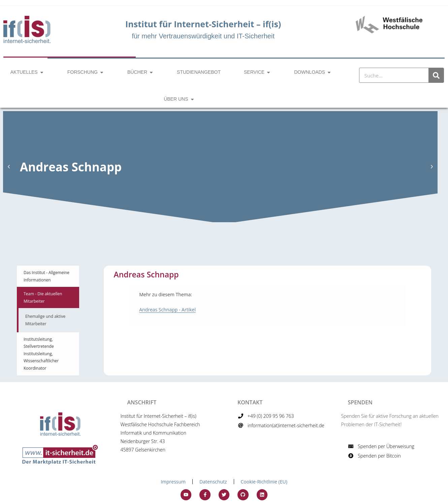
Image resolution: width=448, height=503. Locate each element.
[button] (9, 167)
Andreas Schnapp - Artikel (167, 310)
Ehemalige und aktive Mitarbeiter (45, 320)
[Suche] (436, 75)
